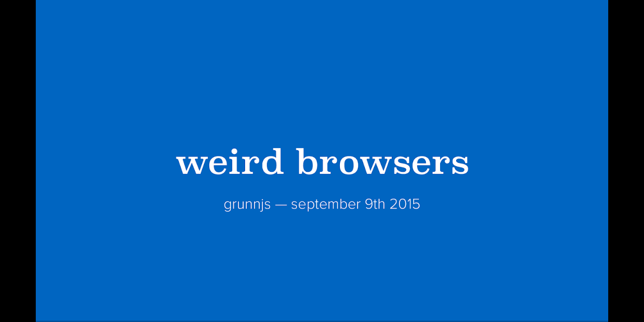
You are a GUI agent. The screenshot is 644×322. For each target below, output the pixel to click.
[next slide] (628, 302)
